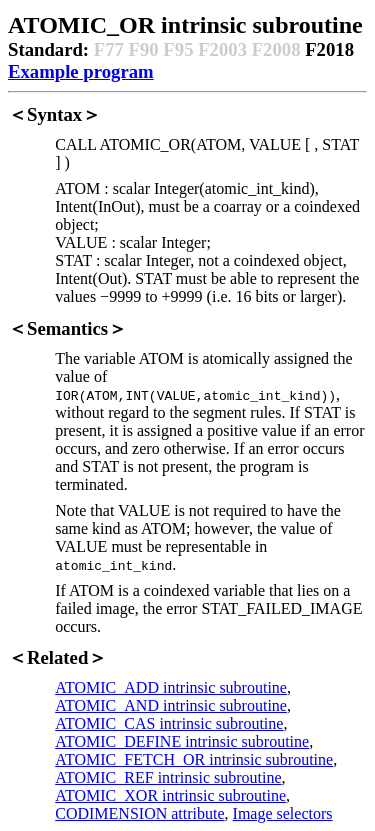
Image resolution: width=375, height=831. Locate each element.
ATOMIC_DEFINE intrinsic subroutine (182, 741)
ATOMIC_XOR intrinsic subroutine (170, 795)
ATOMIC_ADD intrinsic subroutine (171, 687)
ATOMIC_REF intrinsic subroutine (168, 777)
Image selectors (283, 813)
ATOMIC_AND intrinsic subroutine (171, 705)
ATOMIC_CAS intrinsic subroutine (169, 723)
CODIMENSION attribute (139, 813)
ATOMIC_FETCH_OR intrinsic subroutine (194, 759)
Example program (81, 71)
